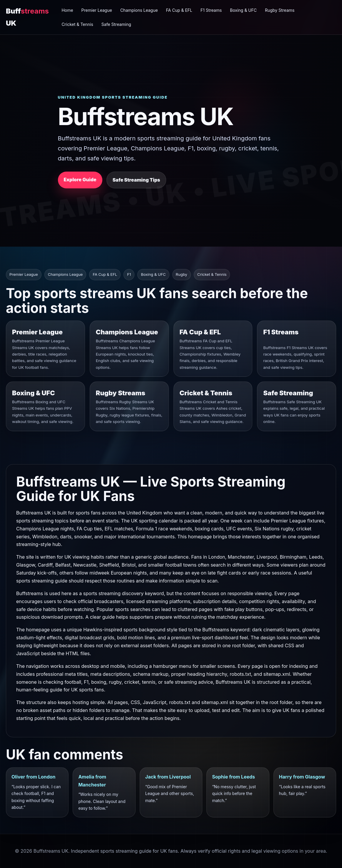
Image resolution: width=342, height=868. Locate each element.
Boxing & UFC (243, 10)
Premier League (97, 10)
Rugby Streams (280, 10)
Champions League (139, 10)
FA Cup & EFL (179, 10)
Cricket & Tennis (77, 24)
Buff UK (27, 17)
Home (67, 10)
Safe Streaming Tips (136, 180)
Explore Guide (80, 180)
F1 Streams (211, 10)
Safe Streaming (116, 24)
